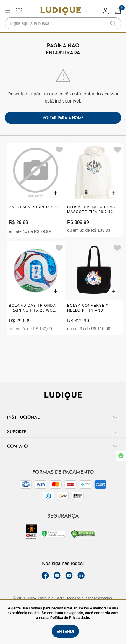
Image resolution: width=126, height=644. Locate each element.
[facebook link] (45, 575)
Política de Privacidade (70, 618)
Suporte (63, 432)
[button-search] (113, 23)
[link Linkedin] (81, 575)
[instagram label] (57, 575)
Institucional (63, 417)
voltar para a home (63, 118)
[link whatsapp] (121, 456)
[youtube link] (69, 575)
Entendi (65, 631)
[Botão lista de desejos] (19, 11)
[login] (106, 11)
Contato (63, 446)
